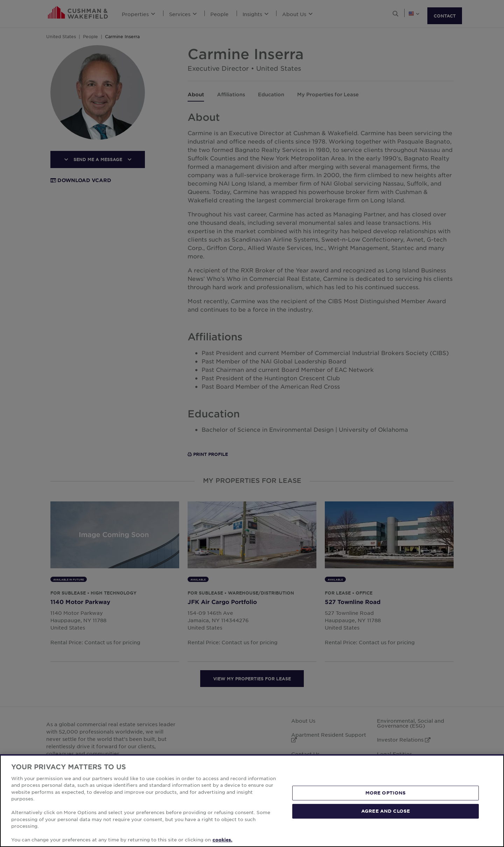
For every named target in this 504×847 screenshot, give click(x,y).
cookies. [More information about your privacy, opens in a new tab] (222, 840)
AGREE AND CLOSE (386, 811)
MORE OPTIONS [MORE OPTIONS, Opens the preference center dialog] (386, 793)
